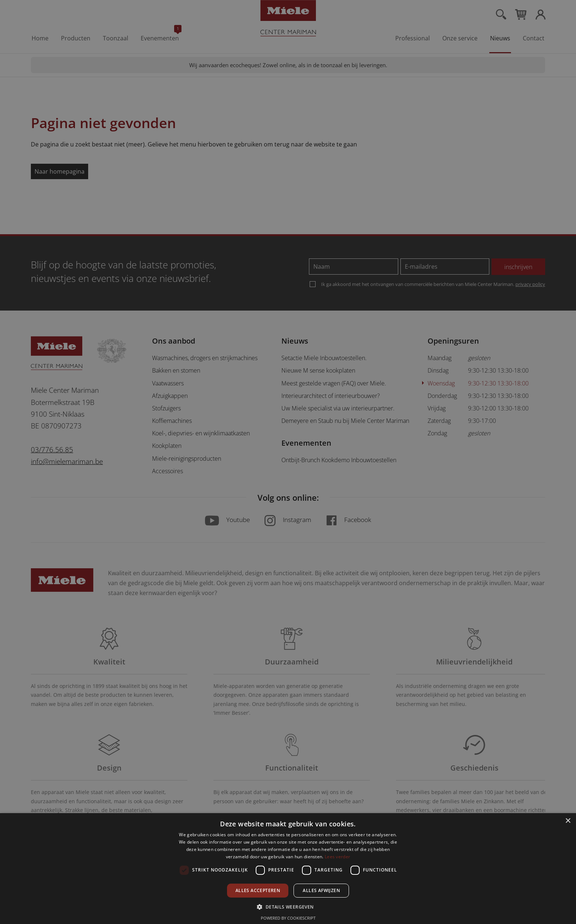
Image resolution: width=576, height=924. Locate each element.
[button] (288, 907)
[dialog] (288, 462)
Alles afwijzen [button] (321, 890)
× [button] (568, 821)
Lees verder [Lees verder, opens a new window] (337, 857)
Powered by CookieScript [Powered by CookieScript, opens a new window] (288, 918)
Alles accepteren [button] (258, 890)
